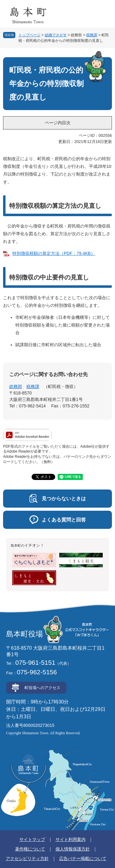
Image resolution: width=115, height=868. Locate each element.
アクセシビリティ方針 (27, 858)
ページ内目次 (58, 123)
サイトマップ (32, 839)
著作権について (30, 849)
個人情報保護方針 (73, 849)
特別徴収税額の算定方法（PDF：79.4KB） (54, 253)
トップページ (29, 35)
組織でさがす (56, 35)
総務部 (16, 386)
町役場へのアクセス (42, 688)
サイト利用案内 (71, 839)
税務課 (92, 35)
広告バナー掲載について (83, 858)
